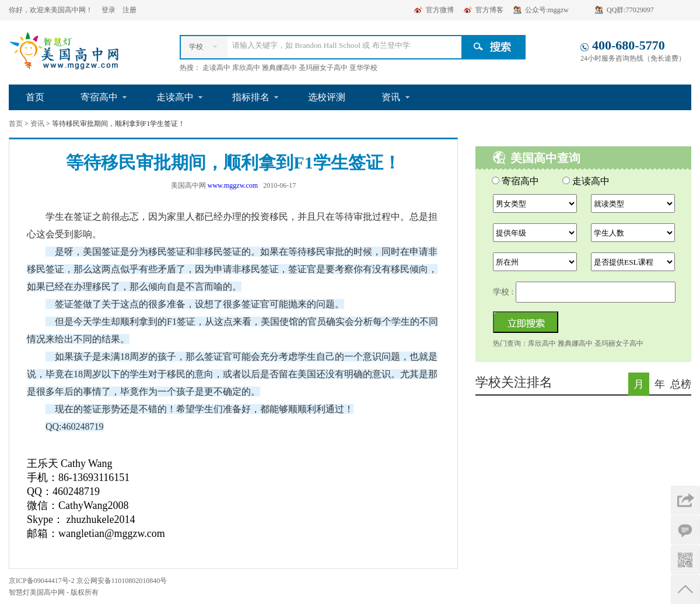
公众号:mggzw (547, 10)
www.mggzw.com (233, 185)
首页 (35, 97)
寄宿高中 (99, 97)
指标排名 (251, 97)
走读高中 (175, 97)
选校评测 (327, 97)
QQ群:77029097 (630, 10)
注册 (129, 10)
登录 (109, 10)
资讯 (391, 97)
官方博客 (489, 10)
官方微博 (440, 10)
